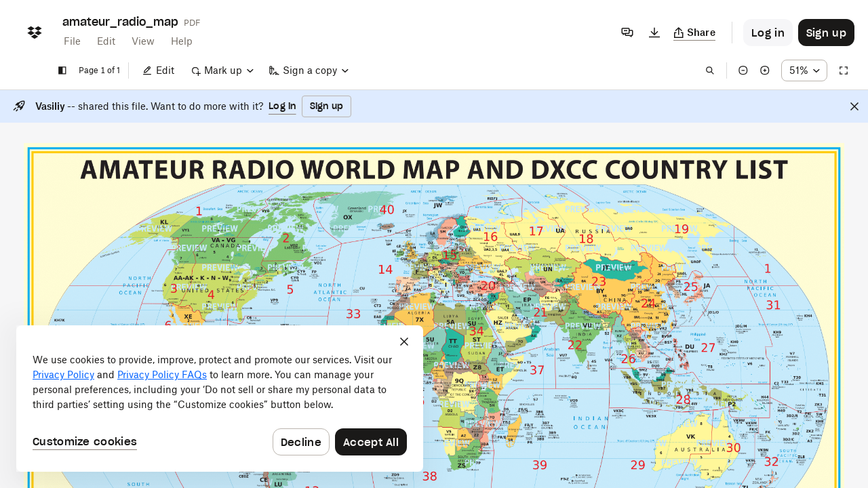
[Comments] (627, 33)
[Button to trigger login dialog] (768, 33)
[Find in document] (710, 70)
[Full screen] (844, 70)
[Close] (854, 106)
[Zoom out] (743, 70)
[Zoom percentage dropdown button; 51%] (804, 70)
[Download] (654, 33)
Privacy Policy (63, 374)
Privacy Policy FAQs (162, 374)
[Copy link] (695, 33)
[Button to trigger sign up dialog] (826, 33)
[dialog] (220, 399)
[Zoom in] (765, 70)
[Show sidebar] (62, 70)
